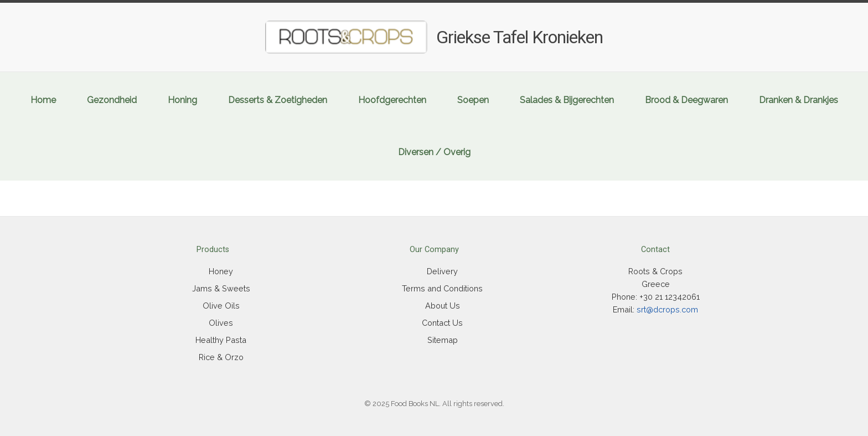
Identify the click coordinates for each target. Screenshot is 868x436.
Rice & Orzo (221, 357)
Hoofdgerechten (392, 100)
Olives (221, 323)
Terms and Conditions (442, 288)
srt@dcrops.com (667, 309)
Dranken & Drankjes (799, 100)
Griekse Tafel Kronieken (520, 37)
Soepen (473, 100)
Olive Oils (221, 306)
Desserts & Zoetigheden (278, 100)
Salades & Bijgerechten (567, 100)
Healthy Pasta (221, 340)
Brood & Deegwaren (686, 100)
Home (43, 100)
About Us (443, 306)
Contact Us (442, 323)
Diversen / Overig (434, 152)
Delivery (442, 271)
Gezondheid (112, 100)
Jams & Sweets (221, 288)
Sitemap (443, 340)
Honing (182, 100)
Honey (221, 271)
